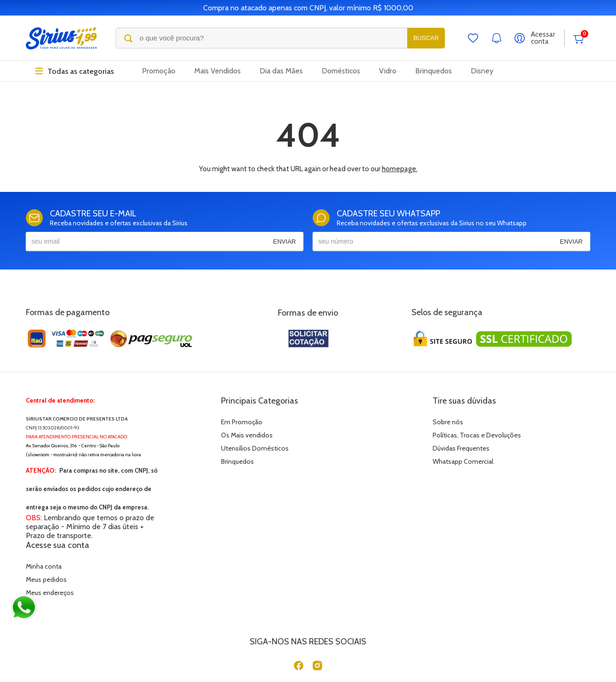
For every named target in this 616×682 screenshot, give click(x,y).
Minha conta (467, 422)
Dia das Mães (281, 71)
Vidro (388, 71)
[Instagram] (317, 609)
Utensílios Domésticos (201, 448)
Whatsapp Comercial (338, 461)
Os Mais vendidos (193, 435)
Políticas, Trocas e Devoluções (352, 435)
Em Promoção (188, 422)
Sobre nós (323, 422)
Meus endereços (473, 448)
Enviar (284, 242)
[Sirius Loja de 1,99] (61, 38)
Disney (482, 71)
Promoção (159, 71)
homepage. (400, 169)
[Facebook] (299, 609)
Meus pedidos (470, 435)
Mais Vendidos (217, 71)
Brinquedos (434, 71)
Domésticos (341, 71)
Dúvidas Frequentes (336, 448)
